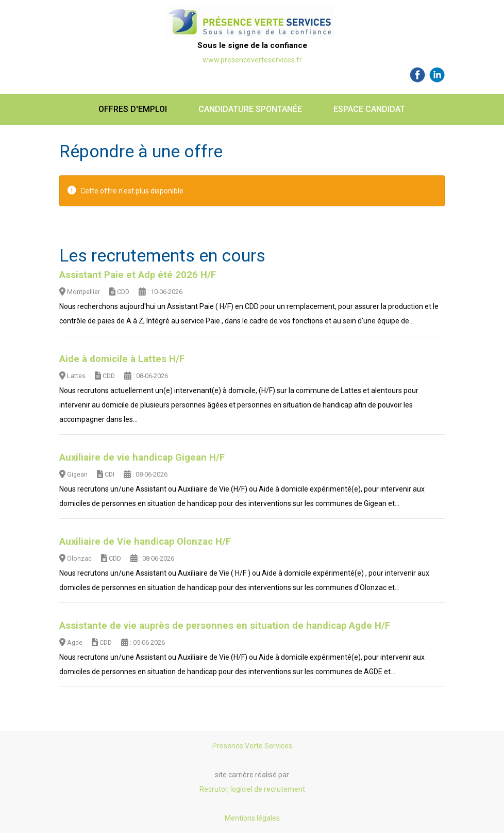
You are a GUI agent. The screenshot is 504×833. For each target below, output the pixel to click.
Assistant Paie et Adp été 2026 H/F (138, 275)
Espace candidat (369, 109)
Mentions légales (252, 818)
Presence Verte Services (252, 746)
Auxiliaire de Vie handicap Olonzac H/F (145, 542)
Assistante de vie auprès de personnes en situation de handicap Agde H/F (225, 626)
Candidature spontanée (250, 109)
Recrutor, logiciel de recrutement (252, 789)
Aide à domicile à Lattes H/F (122, 359)
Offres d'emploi (133, 109)
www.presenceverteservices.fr (252, 60)
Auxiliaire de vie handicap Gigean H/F (142, 458)
